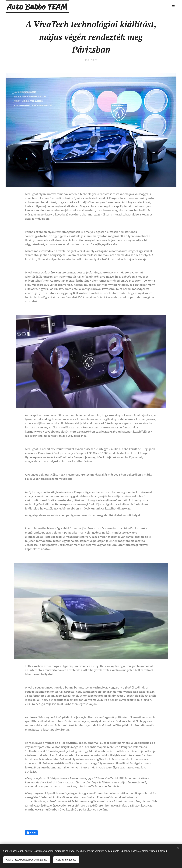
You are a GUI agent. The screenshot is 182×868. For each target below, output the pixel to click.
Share (31, 833)
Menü (173, 7)
